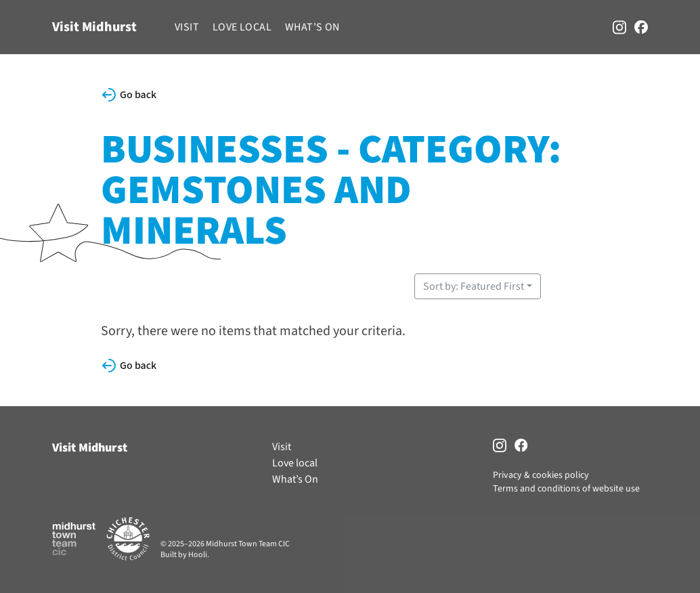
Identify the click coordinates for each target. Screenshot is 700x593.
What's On (312, 27)
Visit (187, 27)
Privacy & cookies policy (541, 475)
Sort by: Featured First (474, 286)
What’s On (295, 479)
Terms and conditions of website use (566, 489)
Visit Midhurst (94, 27)
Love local (242, 27)
